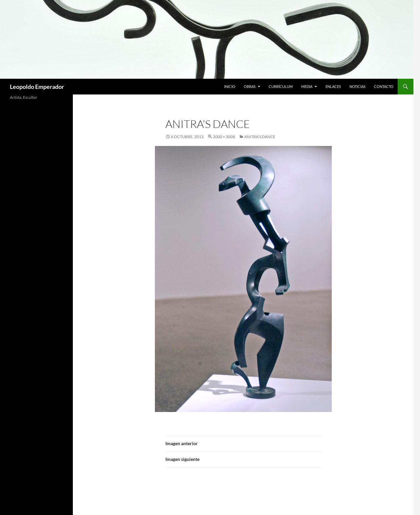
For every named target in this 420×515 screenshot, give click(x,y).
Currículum (281, 86)
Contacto (384, 86)
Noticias (357, 86)
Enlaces (333, 86)
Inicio (230, 86)
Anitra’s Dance (260, 137)
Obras (250, 86)
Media (307, 86)
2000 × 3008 (224, 137)
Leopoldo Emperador (37, 87)
